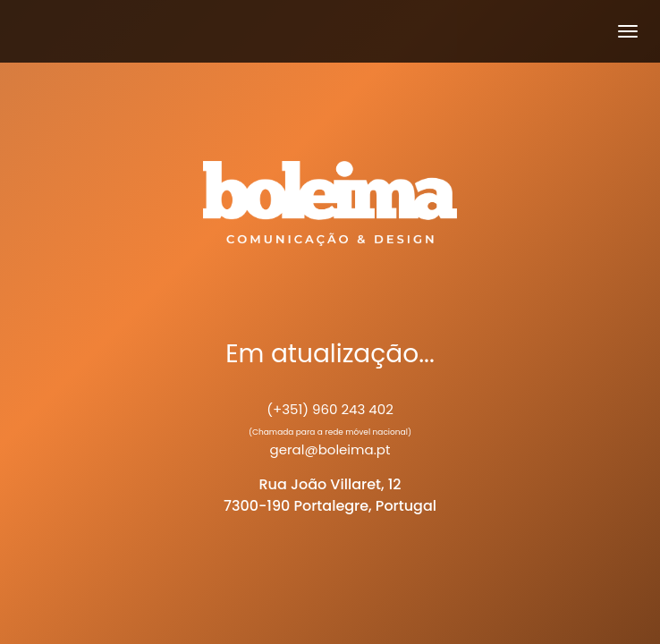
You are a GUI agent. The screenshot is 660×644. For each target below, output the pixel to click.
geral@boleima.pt (330, 449)
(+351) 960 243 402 (330, 409)
